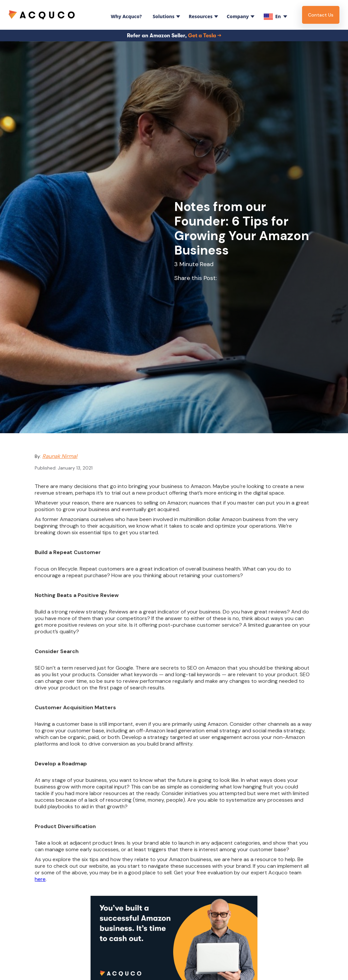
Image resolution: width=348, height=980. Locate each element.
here (40, 879)
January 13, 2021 (75, 468)
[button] (125, 15)
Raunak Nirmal (60, 456)
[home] (42, 15)
